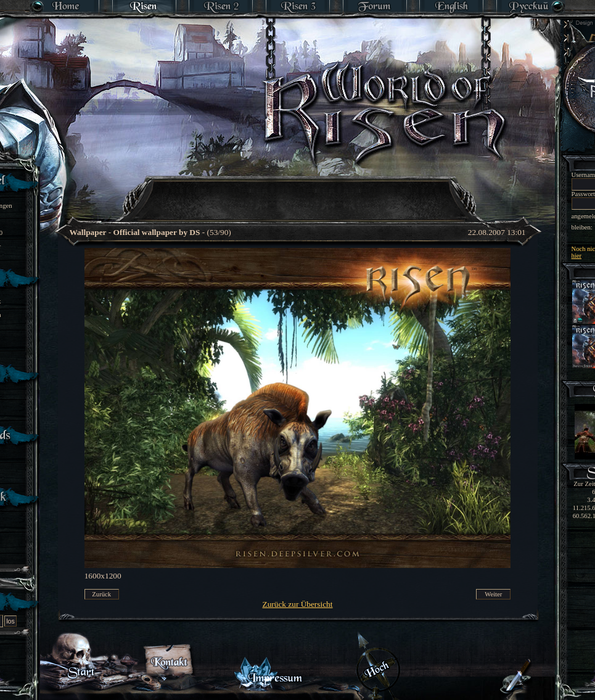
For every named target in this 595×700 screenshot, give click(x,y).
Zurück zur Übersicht (298, 604)
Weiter (493, 594)
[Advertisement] (297, 250)
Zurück (101, 594)
